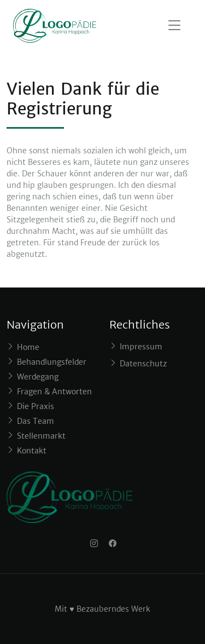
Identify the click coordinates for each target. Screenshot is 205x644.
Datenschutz (143, 364)
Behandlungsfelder (52, 362)
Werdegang (38, 377)
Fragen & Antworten (54, 392)
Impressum (141, 347)
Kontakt (32, 451)
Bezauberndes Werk (113, 609)
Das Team (36, 421)
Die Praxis (36, 406)
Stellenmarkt (41, 436)
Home (28, 347)
